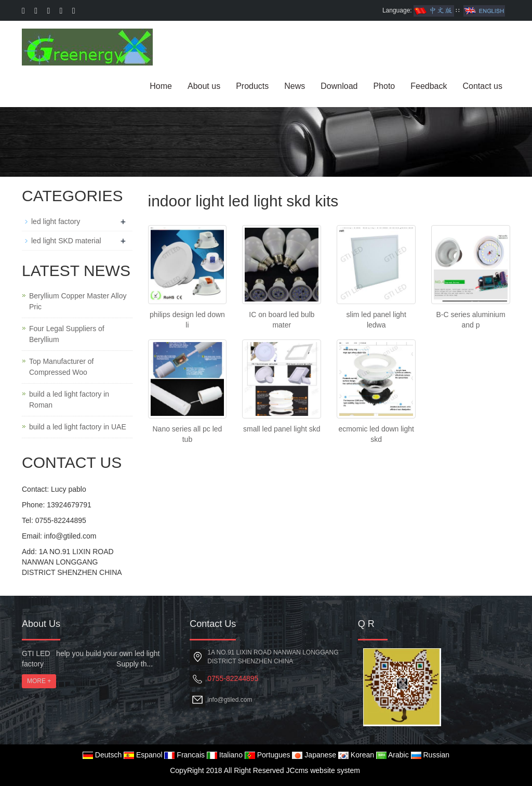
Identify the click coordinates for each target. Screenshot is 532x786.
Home (161, 86)
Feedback (429, 86)
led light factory (56, 221)
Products (252, 86)
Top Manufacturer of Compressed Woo (62, 367)
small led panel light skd (282, 429)
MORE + (39, 681)
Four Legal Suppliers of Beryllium (67, 334)
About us (204, 86)
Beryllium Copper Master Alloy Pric (78, 301)
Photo (384, 86)
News (295, 86)
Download (339, 86)
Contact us (483, 86)
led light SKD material (66, 241)
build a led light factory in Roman (69, 399)
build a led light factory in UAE (78, 427)
